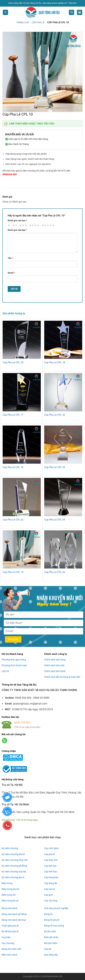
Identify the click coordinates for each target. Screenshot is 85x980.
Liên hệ (5, 671)
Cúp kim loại (50, 866)
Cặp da (48, 949)
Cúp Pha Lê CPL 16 (13, 467)
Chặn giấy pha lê (10, 926)
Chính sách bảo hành (55, 671)
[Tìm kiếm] (72, 12)
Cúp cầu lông (51, 901)
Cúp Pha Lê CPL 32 (55, 415)
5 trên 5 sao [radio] (47, 225)
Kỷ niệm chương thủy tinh (15, 860)
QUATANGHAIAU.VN (52, 976)
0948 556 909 (10, 174)
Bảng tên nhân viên (11, 949)
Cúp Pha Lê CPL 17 (13, 415)
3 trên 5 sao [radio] (23, 225)
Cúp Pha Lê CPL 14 (13, 572)
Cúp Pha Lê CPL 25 (13, 362)
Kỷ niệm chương (10, 848)
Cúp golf (48, 895)
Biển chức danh (10, 955)
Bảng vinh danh (10, 908)
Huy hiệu (6, 937)
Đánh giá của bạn (17, 220)
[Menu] (5, 12)
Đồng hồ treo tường (54, 926)
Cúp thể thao (51, 872)
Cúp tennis (49, 889)
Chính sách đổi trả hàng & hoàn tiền (62, 677)
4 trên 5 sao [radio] (34, 225)
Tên (10, 258)
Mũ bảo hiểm (51, 943)
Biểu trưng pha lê (10, 889)
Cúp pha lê (49, 854)
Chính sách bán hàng (55, 660)
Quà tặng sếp (51, 955)
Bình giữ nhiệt (51, 937)
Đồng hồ (48, 914)
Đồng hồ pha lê (52, 920)
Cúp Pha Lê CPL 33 (55, 467)
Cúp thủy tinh (51, 860)
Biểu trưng (7, 883)
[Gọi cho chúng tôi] (5, 741)
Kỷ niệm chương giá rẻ (13, 877)
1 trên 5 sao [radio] (9, 225)
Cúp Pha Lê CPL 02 (13, 520)
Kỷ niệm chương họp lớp (14, 872)
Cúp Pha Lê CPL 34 (55, 520)
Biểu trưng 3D (9, 895)
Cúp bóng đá (51, 883)
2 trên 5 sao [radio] (14, 225)
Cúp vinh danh (51, 848)
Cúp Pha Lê (38, 22)
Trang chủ (23, 22)
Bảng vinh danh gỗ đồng (14, 914)
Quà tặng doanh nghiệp (56, 908)
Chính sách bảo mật (54, 665)
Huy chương (8, 943)
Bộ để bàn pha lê (10, 931)
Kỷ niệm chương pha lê (13, 854)
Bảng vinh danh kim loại (14, 920)
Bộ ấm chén (50, 931)
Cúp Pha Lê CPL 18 (55, 362)
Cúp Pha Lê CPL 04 (55, 572)
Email (11, 273)
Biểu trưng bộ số (10, 901)
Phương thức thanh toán (14, 665)
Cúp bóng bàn (51, 877)
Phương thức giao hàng (14, 660)
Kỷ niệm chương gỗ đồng (14, 866)
